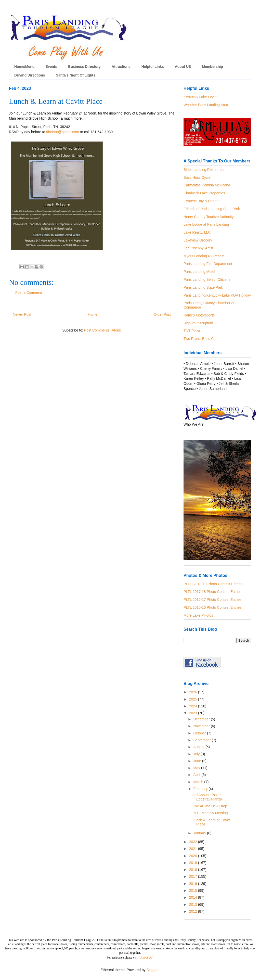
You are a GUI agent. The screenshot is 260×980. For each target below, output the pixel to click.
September (202, 740)
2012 (194, 911)
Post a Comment (29, 292)
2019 (194, 863)
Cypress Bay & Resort (201, 201)
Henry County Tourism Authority (209, 217)
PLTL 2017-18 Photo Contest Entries (212, 592)
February (201, 789)
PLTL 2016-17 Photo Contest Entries (212, 600)
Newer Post (22, 314)
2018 (194, 870)
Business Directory (84, 67)
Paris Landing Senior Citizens (207, 279)
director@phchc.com (63, 132)
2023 (194, 713)
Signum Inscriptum (198, 323)
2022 (194, 842)
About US (183, 67)
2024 (194, 706)
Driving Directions (30, 75)
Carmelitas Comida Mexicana (207, 185)
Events (51, 67)
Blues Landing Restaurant (204, 170)
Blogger (153, 970)
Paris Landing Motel (199, 272)
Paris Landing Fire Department (208, 264)
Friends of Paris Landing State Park (212, 209)
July (197, 754)
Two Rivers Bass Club (201, 339)
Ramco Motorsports (199, 315)
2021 (194, 849)
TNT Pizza (192, 331)
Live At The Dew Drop (210, 806)
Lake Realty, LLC (197, 232)
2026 (194, 692)
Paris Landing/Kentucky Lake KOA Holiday (217, 295)
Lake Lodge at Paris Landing (206, 224)
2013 (194, 905)
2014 (194, 897)
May (197, 768)
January (200, 833)
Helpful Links (153, 67)
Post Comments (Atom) (103, 330)
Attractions (121, 67)
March (199, 782)
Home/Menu (24, 67)
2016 (194, 884)
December (202, 719)
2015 (194, 890)
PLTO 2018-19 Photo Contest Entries (213, 584)
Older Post (162, 314)
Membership (212, 67)
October (200, 733)
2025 (194, 699)
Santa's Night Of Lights (76, 75)
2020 (194, 856)
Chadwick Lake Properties (204, 193)
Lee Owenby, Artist (198, 248)
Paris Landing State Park (203, 287)
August (199, 747)
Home (92, 314)
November (202, 726)
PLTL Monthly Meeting (210, 813)
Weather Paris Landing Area (206, 105)
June (198, 761)
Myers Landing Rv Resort (204, 256)
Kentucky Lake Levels (201, 97)
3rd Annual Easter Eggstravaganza (207, 797)
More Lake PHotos (198, 615)
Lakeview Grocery (198, 240)
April (197, 775)
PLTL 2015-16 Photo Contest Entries (212, 607)
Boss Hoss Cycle (197, 177)
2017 (194, 876)
